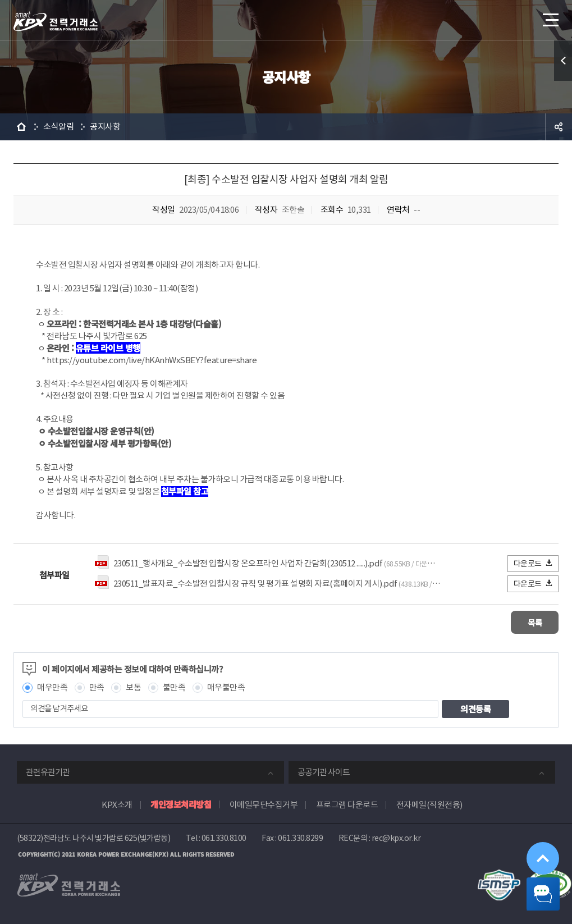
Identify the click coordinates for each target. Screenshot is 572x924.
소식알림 (58, 127)
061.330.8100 (224, 837)
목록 (525, 622)
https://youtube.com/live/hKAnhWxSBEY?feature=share (152, 360)
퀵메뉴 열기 (563, 61)
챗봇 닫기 (536, 888)
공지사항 (105, 127)
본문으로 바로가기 (0, 0)
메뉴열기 (550, 17)
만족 (97, 686)
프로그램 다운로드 (347, 804)
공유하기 (559, 127)
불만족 (174, 686)
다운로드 (534, 563)
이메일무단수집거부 (264, 804)
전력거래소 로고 (56, 21)
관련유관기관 (48, 771)
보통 (133, 686)
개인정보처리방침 (181, 803)
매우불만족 (226, 686)
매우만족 (52, 686)
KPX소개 (117, 804)
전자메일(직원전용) (429, 804)
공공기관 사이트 (324, 771)
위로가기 (535, 840)
